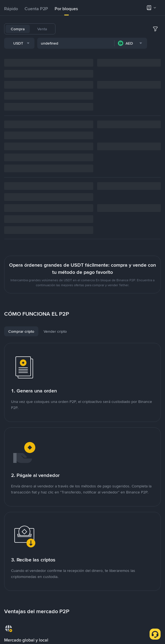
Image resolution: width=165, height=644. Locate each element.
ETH (107, 29)
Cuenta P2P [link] (36, 9)
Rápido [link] (11, 9)
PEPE (79, 43)
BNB (94, 29)
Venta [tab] (42, 29)
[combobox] (61, 58)
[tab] (11, 9)
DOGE (149, 29)
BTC (81, 29)
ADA (120, 29)
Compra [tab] (18, 29)
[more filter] (155, 58)
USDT (67, 29)
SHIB (134, 29)
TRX (66, 43)
